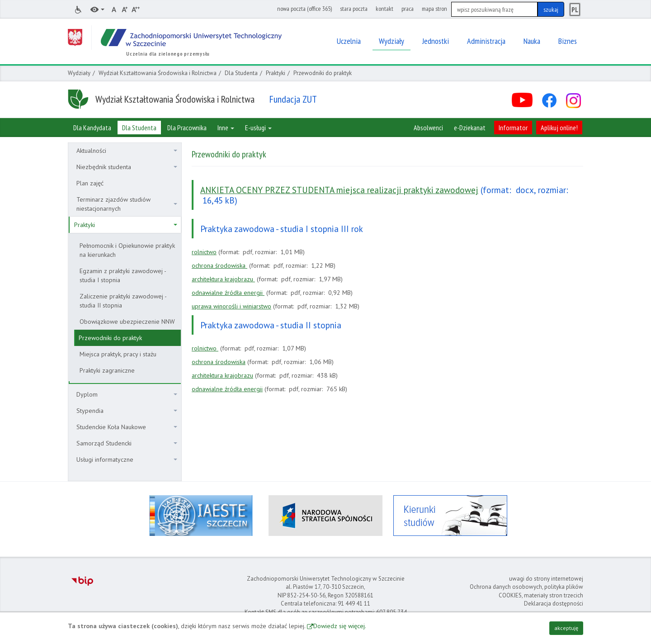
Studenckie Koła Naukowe (127, 427)
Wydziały (79, 73)
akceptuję (566, 628)
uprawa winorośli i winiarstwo (231, 306)
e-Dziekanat (470, 128)
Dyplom (127, 394)
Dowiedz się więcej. (340, 626)
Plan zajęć (90, 183)
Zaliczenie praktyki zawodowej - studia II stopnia (123, 301)
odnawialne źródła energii (228, 293)
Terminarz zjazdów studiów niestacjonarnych (127, 204)
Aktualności (127, 151)
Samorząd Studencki (127, 443)
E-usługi (258, 128)
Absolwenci (428, 128)
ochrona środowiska (219, 265)
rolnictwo (204, 252)
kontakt (384, 9)
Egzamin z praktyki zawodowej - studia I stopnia (123, 275)
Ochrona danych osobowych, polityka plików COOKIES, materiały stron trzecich (526, 591)
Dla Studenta (241, 73)
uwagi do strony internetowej (546, 579)
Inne (226, 128)
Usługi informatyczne (127, 459)
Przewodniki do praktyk (110, 338)
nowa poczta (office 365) (304, 9)
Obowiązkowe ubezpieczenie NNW (127, 322)
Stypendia (127, 411)
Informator (513, 128)
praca (408, 9)
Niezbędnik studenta (127, 167)
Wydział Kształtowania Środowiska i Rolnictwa (158, 73)
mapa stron (434, 9)
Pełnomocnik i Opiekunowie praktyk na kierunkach (127, 250)
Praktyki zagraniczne (107, 370)
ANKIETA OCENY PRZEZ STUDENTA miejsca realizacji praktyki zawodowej (339, 190)
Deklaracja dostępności (554, 604)
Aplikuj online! (559, 128)
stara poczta (354, 9)
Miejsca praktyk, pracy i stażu (118, 354)
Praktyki (276, 73)
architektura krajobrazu (223, 279)
